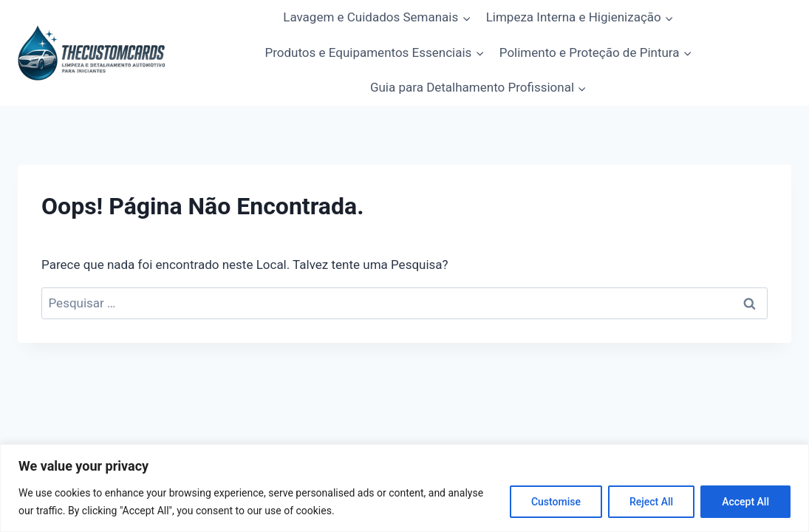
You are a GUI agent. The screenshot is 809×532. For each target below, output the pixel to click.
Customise (556, 502)
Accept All (745, 502)
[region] (404, 488)
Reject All (651, 502)
